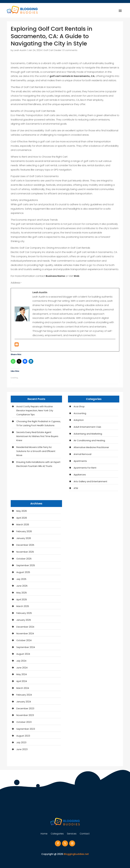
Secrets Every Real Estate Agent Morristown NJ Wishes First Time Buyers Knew (37, 436)
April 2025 (22, 599)
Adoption (79, 420)
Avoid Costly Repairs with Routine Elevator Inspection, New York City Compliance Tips (35, 410)
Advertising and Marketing (88, 434)
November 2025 (25, 552)
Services (72, 834)
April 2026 (22, 518)
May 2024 (22, 674)
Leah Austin (20, 50)
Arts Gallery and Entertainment (90, 481)
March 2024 (23, 688)
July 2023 (21, 742)
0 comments (70, 50)
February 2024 (24, 695)
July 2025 (21, 579)
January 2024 (24, 702)
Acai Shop (79, 406)
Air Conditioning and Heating (89, 440)
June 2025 (22, 586)
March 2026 (23, 524)
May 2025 (22, 593)
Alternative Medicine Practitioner (91, 447)
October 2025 (24, 559)
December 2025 (25, 545)
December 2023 (25, 708)
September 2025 (26, 565)
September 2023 (26, 729)
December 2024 (25, 627)
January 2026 (24, 538)
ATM (76, 488)
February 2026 (24, 531)
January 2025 (24, 620)
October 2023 (24, 722)
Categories (57, 834)
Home (44, 834)
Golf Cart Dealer (53, 50)
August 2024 (23, 654)
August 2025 (23, 572)
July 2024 (21, 661)
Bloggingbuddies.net (76, 854)
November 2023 (25, 715)
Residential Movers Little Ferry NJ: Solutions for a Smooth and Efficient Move (36, 451)
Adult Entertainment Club (87, 427)
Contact (85, 834)
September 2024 (26, 647)
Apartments (80, 461)
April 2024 (22, 681)
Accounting (80, 413)
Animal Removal (82, 454)
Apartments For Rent (85, 468)
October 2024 (24, 640)
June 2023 (22, 749)
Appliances (80, 475)
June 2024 (22, 668)
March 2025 (23, 606)
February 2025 (24, 613)
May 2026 (22, 511)
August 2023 (23, 736)
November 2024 (25, 633)
